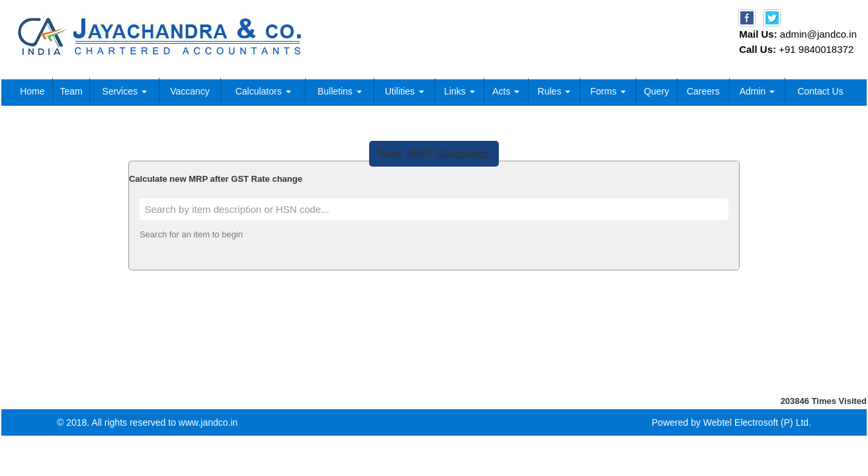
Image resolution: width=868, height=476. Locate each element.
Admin (758, 91)
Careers (703, 91)
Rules (554, 91)
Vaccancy (190, 91)
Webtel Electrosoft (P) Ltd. (757, 422)
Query (656, 91)
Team (71, 91)
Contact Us (820, 91)
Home (32, 91)
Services (124, 91)
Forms (608, 91)
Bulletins (340, 91)
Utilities (405, 91)
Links (459, 91)
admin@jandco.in (818, 34)
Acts (506, 91)
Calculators (263, 91)
